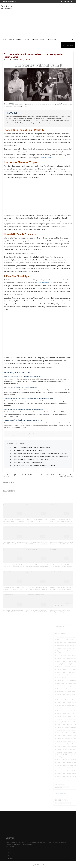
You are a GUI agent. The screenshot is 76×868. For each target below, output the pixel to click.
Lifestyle (26, 39)
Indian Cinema (47, 158)
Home (4, 39)
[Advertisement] (38, 23)
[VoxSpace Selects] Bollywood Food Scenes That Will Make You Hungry (26, 462)
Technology (35, 39)
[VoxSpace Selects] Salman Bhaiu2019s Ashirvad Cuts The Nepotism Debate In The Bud (31, 459)
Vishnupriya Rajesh (25, 60)
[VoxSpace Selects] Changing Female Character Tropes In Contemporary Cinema (29, 447)
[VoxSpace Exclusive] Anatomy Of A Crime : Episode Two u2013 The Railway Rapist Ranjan (31, 465)
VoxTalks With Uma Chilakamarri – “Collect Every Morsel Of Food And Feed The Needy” (57, 476)
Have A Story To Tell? (68, 45)
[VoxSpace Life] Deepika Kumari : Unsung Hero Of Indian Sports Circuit (26, 450)
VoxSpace (7, 6)
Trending (11, 39)
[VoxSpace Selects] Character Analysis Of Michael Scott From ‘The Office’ (20, 476)
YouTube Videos (52, 39)
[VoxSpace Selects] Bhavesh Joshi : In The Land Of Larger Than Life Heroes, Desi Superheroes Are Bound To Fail (37, 453)
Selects (43, 39)
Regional (19, 39)
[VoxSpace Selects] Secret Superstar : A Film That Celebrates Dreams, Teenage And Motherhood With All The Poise (38, 456)
